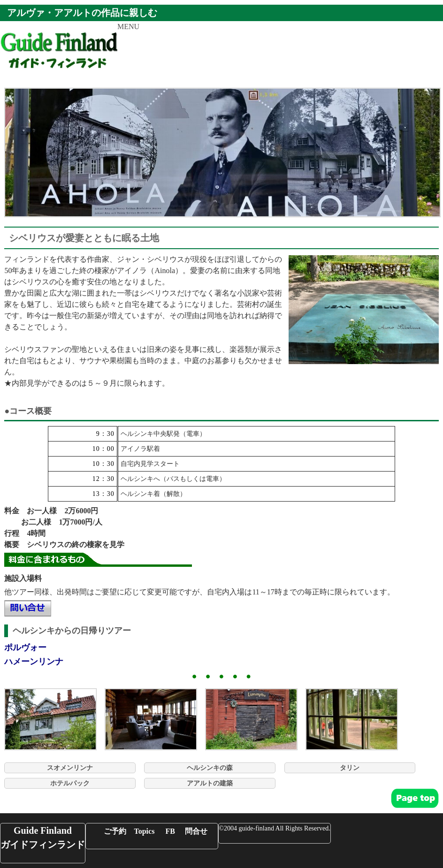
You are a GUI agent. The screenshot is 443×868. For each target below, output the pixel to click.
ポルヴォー (25, 647)
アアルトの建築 (210, 783)
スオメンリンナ (70, 768)
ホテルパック (70, 783)
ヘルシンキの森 (210, 768)
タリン (350, 768)
